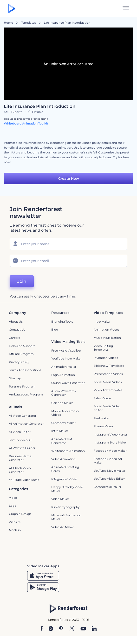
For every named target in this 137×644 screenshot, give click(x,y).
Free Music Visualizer (66, 350)
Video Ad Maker (63, 527)
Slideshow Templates (109, 366)
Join (22, 281)
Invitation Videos (106, 358)
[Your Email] (68, 261)
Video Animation (63, 459)
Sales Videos (102, 398)
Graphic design (20, 514)
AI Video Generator (23, 416)
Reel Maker (102, 418)
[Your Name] (68, 244)
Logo (13, 506)
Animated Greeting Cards (65, 469)
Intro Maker (102, 322)
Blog (55, 329)
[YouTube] (83, 629)
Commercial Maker (108, 487)
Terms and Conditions (25, 370)
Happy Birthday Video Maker (67, 489)
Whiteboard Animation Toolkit (26, 123)
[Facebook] (42, 629)
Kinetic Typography (65, 507)
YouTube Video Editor (109, 479)
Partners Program (22, 386)
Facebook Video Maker (110, 451)
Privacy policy (19, 362)
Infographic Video (64, 479)
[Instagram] (51, 629)
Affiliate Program (21, 354)
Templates (28, 23)
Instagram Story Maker (110, 442)
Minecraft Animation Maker (66, 517)
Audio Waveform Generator (64, 393)
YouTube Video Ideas (24, 480)
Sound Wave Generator (68, 383)
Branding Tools (62, 322)
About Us (16, 322)
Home (8, 23)
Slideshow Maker (63, 423)
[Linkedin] (94, 629)
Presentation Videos (108, 374)
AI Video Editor (20, 432)
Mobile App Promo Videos (65, 413)
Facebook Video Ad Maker (108, 461)
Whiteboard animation (68, 451)
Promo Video (103, 426)
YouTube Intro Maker (66, 358)
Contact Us (17, 329)
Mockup (15, 530)
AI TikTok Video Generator (20, 470)
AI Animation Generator (26, 424)
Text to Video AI (20, 440)
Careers (14, 338)
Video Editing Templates (103, 348)
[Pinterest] (61, 629)
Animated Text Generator (62, 441)
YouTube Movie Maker (110, 471)
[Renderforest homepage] (11, 9)
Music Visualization (107, 338)
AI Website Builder (22, 448)
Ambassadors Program (26, 394)
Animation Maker (64, 367)
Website (15, 522)
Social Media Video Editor (107, 408)
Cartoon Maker (62, 403)
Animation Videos (107, 329)
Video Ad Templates (108, 390)
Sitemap (15, 378)
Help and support (22, 346)
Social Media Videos (108, 382)
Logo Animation (63, 375)
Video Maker (60, 499)
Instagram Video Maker (111, 434)
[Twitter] (72, 629)
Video (13, 498)
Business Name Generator (20, 458)
